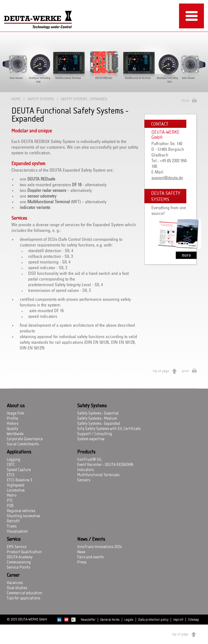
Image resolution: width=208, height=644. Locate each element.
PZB (10, 506)
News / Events (91, 539)
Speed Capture (19, 470)
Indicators (85, 470)
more (186, 255)
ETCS (11, 475)
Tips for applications (23, 598)
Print (185, 101)
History (13, 424)
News (81, 552)
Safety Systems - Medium (97, 419)
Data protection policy (153, 620)
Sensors (84, 480)
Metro (12, 496)
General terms (110, 620)
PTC (10, 501)
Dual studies (17, 588)
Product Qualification (24, 552)
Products (86, 452)
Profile (12, 419)
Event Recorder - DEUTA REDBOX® (105, 465)
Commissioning (19, 562)
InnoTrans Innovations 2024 (100, 547)
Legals (129, 620)
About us (16, 406)
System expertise (91, 439)
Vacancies (15, 583)
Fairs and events (90, 557)
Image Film (15, 413)
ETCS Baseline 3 (19, 480)
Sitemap (194, 620)
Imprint (178, 620)
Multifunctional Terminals (98, 475)
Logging (14, 460)
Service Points (18, 568)
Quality (12, 429)
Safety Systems (41, 99)
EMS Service (17, 547)
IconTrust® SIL (90, 460)
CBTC (11, 465)
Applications (19, 452)
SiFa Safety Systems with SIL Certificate (109, 429)
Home (16, 99)
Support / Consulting (95, 434)
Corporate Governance (25, 439)
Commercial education (25, 593)
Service (14, 539)
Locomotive (16, 490)
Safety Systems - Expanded (99, 424)
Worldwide (15, 434)
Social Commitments (23, 444)
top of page (161, 371)
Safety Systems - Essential (98, 413)
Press (82, 562)
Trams (12, 526)
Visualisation (17, 532)
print (186, 371)
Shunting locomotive (23, 516)
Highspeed (16, 485)
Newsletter (88, 620)
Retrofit (13, 521)
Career (13, 575)
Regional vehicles (21, 511)
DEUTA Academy (20, 557)
